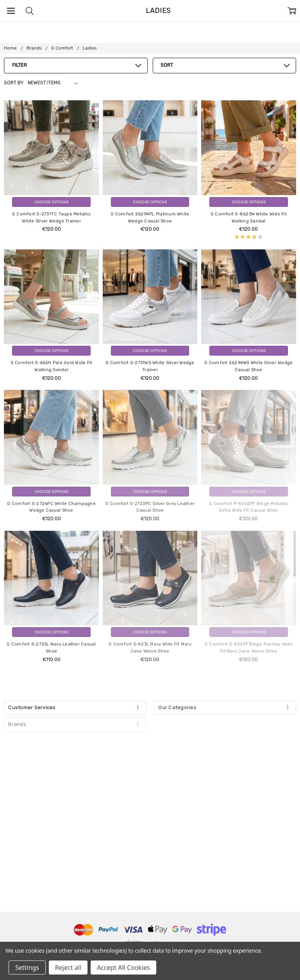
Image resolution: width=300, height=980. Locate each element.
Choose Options (51, 202)
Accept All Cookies (123, 968)
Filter (20, 65)
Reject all (68, 968)
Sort (167, 65)
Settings (27, 968)
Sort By (14, 83)
